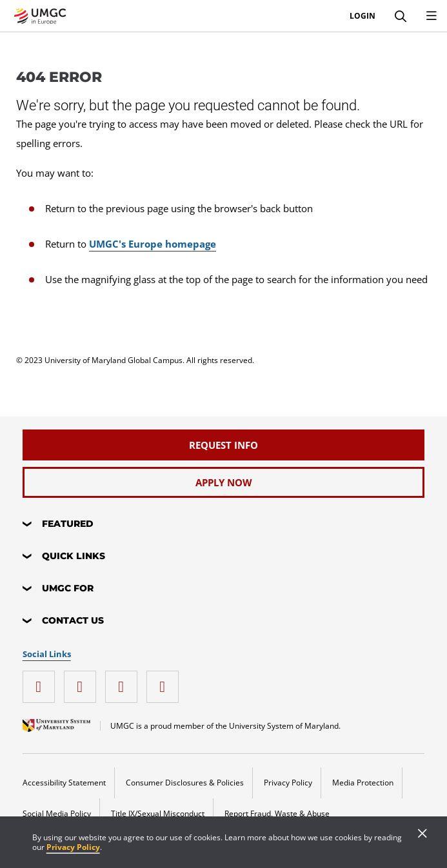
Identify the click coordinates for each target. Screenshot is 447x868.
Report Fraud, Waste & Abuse (277, 814)
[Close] (422, 834)
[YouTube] (166, 682)
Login (363, 16)
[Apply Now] (224, 482)
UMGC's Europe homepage (153, 244)
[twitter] (124, 682)
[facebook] (83, 682)
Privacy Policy (73, 847)
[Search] (401, 16)
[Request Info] (224, 445)
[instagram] (42, 682)
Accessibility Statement (64, 783)
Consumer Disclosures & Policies (185, 783)
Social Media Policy (57, 814)
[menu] (432, 16)
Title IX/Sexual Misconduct (158, 814)
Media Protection (363, 783)
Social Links (47, 654)
